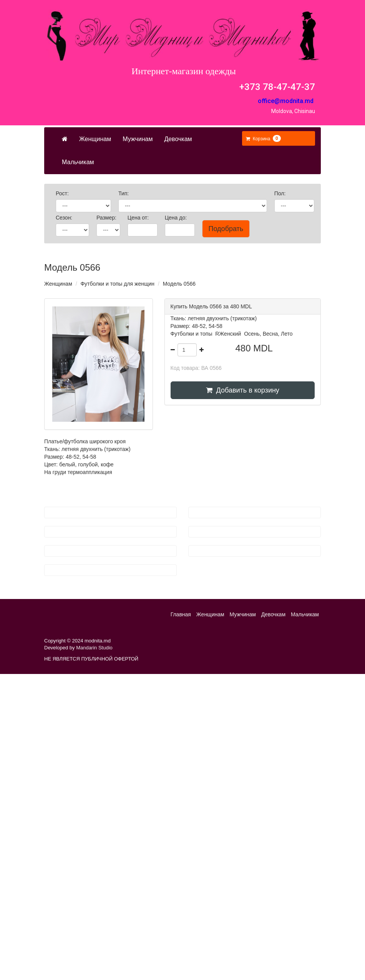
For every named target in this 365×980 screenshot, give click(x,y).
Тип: (124, 193)
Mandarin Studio (94, 648)
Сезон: (65, 218)
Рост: (63, 193)
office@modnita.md (286, 101)
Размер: (107, 218)
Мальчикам (78, 162)
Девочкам (178, 139)
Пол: (281, 193)
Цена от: (139, 218)
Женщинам (95, 139)
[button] (263, 139)
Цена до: (177, 218)
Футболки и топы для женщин (117, 284)
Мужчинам (138, 139)
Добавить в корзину (243, 390)
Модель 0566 (179, 284)
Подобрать (226, 229)
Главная (181, 614)
